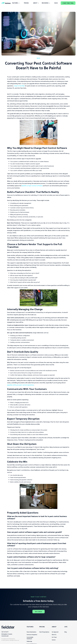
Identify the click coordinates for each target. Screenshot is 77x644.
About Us (54, 635)
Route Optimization (31, 632)
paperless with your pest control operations (21, 385)
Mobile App (29, 641)
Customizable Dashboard (30, 638)
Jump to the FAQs (19, 86)
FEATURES (15, 3)
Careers (54, 640)
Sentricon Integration (32, 635)
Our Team (54, 637)
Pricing (26, 3)
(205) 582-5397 (5, 636)
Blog (66, 632)
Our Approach (55, 632)
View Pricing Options (44, 632)
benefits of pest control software (32, 186)
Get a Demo (39, 612)
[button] (16, 3)
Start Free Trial (68, 3)
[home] (6, 3)
